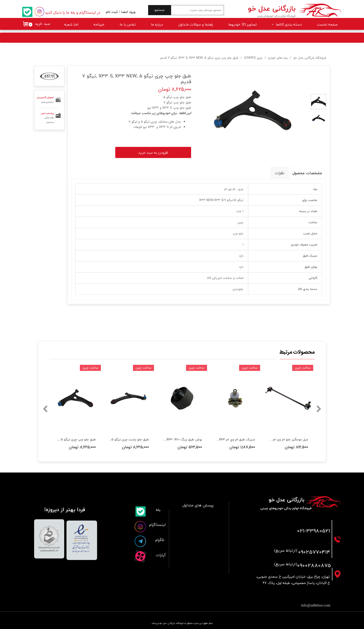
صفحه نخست (327, 25)
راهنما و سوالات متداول (196, 25)
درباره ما (157, 25)
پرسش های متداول (198, 506)
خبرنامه (99, 25)
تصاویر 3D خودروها (243, 25)
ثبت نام (112, 12)
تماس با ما (128, 25)
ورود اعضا (128, 12)
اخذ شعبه (71, 25)
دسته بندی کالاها (289, 25)
